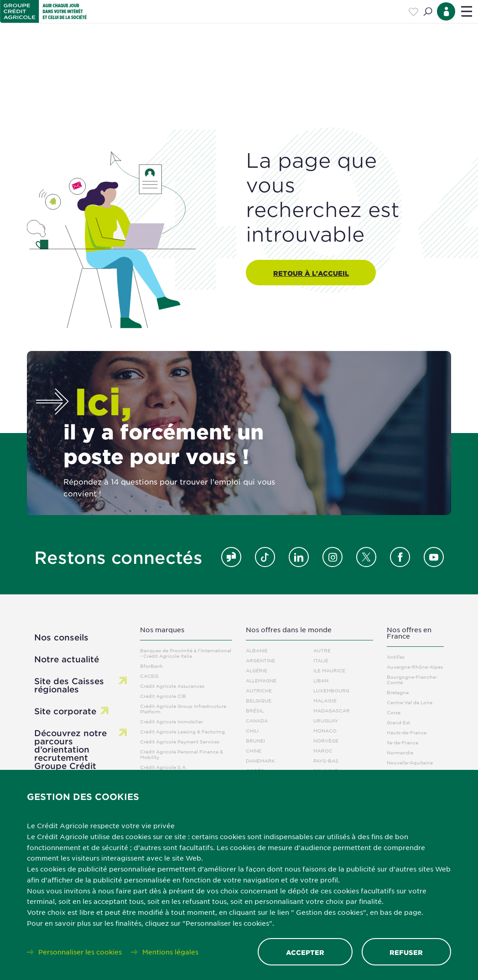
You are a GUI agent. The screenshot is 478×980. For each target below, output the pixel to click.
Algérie (257, 670)
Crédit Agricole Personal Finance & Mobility (182, 754)
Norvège (326, 740)
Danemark (260, 761)
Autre (322, 650)
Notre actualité (67, 659)
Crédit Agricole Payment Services (180, 741)
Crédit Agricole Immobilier (171, 721)
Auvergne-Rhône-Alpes (415, 667)
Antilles (396, 657)
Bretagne (398, 692)
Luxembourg (331, 690)
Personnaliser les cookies (80, 952)
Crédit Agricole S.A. (164, 767)
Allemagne (261, 680)
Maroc (323, 750)
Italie (321, 660)
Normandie (400, 752)
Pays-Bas (326, 761)
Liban (321, 680)
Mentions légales (170, 952)
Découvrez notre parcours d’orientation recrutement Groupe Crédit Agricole (70, 753)
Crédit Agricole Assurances (172, 686)
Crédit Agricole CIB (163, 696)
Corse (394, 712)
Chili (252, 730)
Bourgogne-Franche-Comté (412, 679)
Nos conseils (61, 637)
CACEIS (149, 676)
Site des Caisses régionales (69, 685)
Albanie (257, 650)
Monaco (325, 730)
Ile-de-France (403, 742)
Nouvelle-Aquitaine (410, 762)
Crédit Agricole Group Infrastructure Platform (183, 709)
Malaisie (325, 700)
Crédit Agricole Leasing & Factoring (182, 731)
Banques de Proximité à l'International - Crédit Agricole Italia (186, 653)
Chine (254, 750)
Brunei (255, 740)
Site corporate (65, 711)
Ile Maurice (329, 670)
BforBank (151, 666)
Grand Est (398, 722)
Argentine (260, 660)
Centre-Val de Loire (410, 702)
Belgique (259, 700)
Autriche (259, 690)
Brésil (255, 710)
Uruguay (326, 720)
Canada (257, 720)
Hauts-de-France (407, 732)
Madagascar (332, 710)
